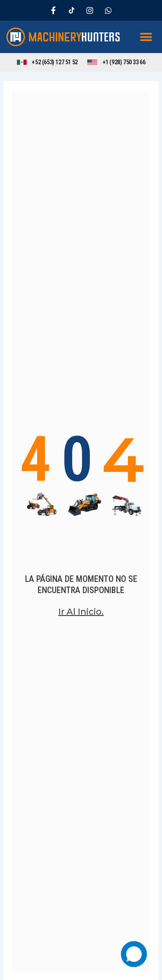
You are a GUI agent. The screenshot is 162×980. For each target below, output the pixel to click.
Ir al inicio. (81, 612)
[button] (146, 37)
